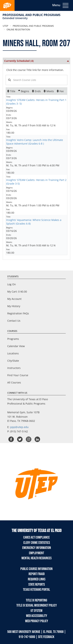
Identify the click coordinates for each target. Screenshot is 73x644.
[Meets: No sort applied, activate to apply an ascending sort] (49, 91)
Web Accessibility (37, 616)
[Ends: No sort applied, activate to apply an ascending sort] (36, 91)
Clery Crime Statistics (37, 543)
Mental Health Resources (36, 558)
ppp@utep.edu (19, 427)
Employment (36, 553)
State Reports (37, 585)
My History (14, 306)
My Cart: (17, 292)
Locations (13, 353)
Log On (12, 284)
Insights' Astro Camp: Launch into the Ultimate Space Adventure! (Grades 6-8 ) (35, 142)
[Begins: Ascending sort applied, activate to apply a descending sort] (24, 91)
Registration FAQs (18, 313)
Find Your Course (18, 375)
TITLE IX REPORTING (36, 600)
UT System (36, 611)
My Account (14, 299)
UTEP (5, 26)
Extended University (15, 18)
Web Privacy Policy (37, 621)
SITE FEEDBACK (46, 637)
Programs (13, 339)
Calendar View (16, 346)
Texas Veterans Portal (36, 590)
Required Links (37, 579)
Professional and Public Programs (31, 15)
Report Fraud (37, 574)
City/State (13, 361)
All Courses (14, 382)
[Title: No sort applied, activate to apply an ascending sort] (11, 91)
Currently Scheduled (19, 61)
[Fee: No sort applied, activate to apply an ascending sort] (60, 91)
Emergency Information (37, 548)
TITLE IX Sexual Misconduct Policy (37, 605)
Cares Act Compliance (36, 537)
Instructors (14, 368)
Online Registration (18, 30)
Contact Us (14, 321)
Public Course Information (36, 569)
